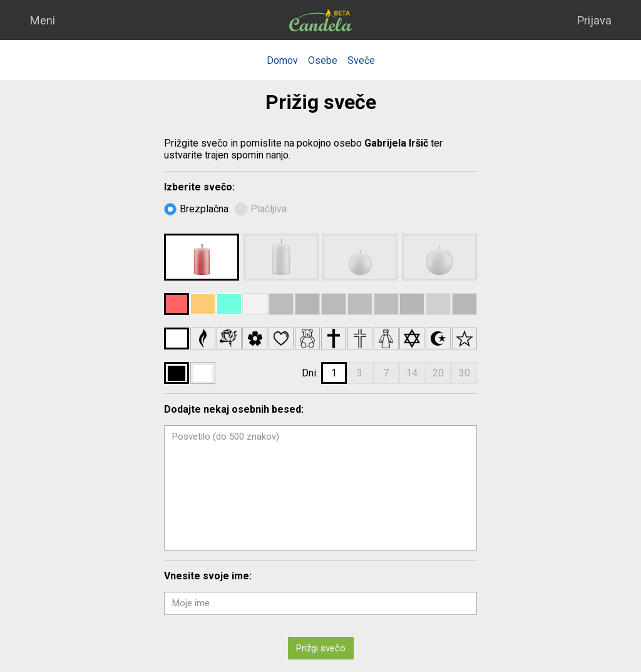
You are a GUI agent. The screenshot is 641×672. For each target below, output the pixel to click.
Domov (282, 60)
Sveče (361, 60)
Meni (42, 20)
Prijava (594, 20)
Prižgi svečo (321, 648)
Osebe (323, 60)
